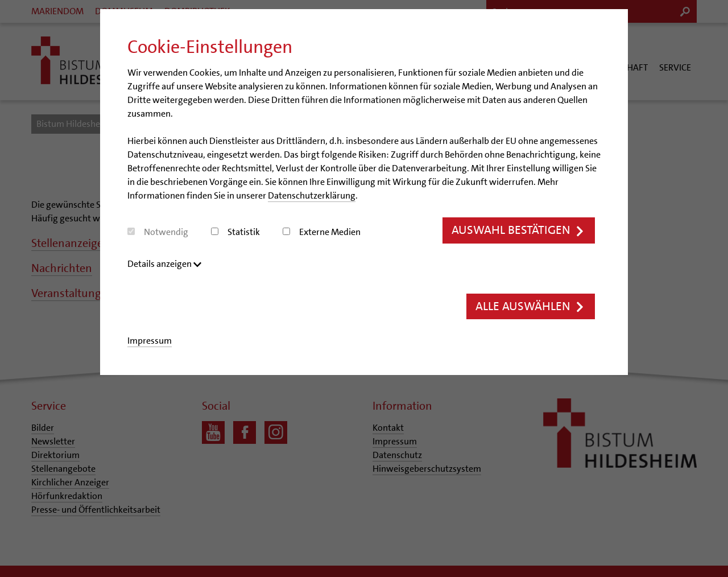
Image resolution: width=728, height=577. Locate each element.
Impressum (150, 341)
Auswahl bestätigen (519, 230)
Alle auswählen (531, 306)
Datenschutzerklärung (312, 195)
